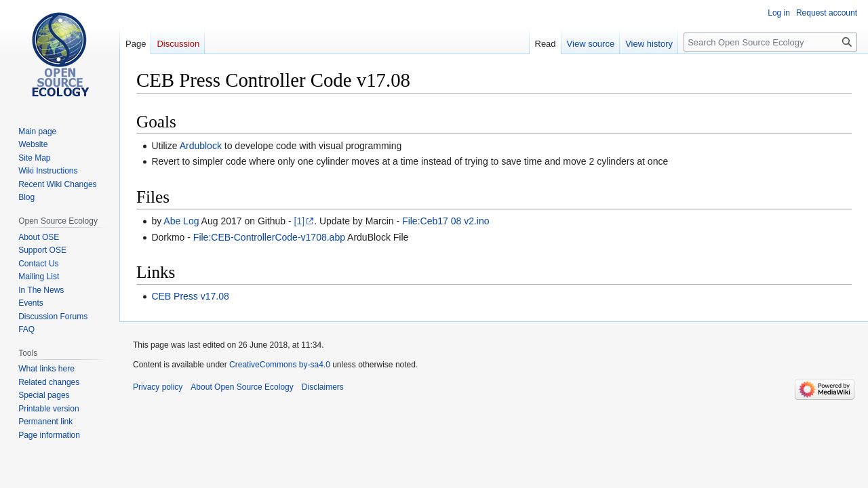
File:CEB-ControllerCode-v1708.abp (269, 237)
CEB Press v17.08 (190, 296)
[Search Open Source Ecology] (770, 42)
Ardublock (201, 146)
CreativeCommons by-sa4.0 (280, 365)
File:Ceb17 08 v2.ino (446, 221)
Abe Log (181, 221)
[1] (300, 221)
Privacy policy (158, 387)
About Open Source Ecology (242, 387)
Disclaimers (323, 387)
